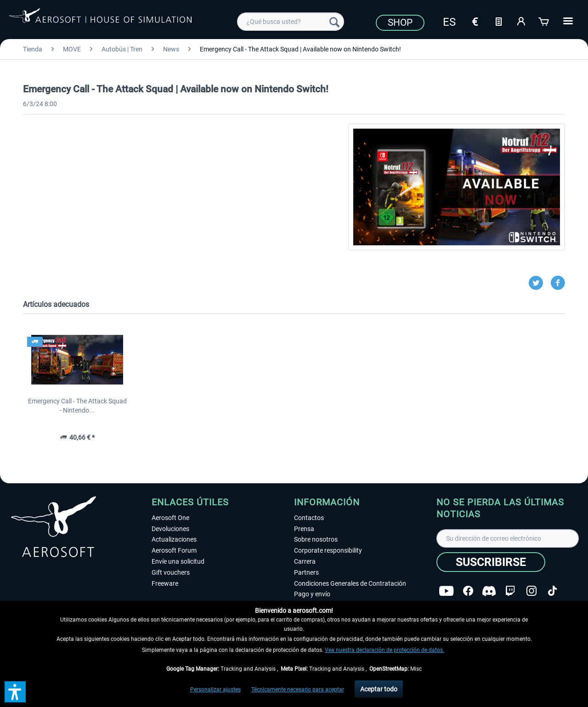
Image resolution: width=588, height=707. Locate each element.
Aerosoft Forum (174, 550)
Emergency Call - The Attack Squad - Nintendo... (77, 406)
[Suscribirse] (491, 562)
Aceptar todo (379, 689)
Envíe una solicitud (178, 561)
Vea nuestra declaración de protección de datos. (384, 650)
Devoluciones (170, 529)
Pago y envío (312, 594)
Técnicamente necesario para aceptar (298, 690)
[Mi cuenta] (521, 21)
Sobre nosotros (316, 539)
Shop (400, 23)
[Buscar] (334, 22)
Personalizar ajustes (215, 690)
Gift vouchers (171, 572)
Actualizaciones (174, 539)
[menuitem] (291, 22)
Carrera (305, 561)
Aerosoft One (170, 518)
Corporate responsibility (328, 550)
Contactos (309, 518)
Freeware (165, 583)
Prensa (304, 529)
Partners (306, 572)
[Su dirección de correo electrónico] (508, 538)
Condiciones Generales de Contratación (350, 583)
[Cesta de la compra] (544, 21)
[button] (15, 692)
